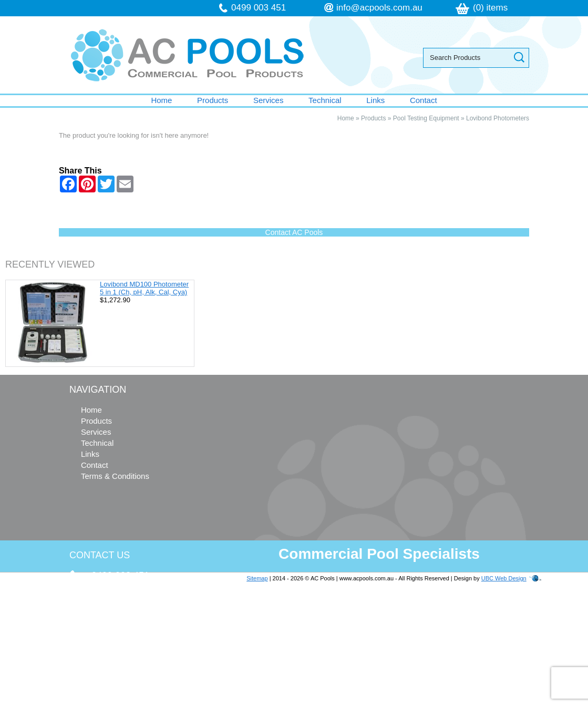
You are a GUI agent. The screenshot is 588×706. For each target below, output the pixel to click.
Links (375, 100)
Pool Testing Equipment (426, 118)
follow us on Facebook (133, 663)
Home (161, 100)
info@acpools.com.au (379, 8)
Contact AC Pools (294, 232)
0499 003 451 (259, 8)
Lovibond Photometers (498, 118)
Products (213, 100)
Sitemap (257, 578)
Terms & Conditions (115, 476)
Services (269, 100)
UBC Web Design (504, 578)
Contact (424, 100)
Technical (325, 100)
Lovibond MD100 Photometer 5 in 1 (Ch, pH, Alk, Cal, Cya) (144, 288)
